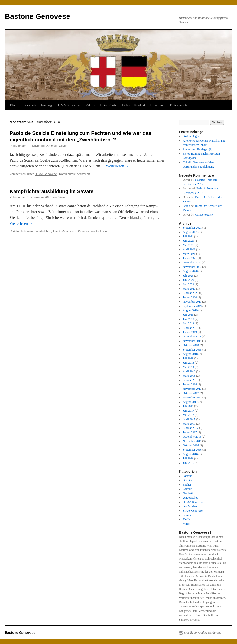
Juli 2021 (188, 236)
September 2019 (192, 306)
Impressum (158, 105)
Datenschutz (179, 105)
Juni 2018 (189, 363)
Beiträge (188, 480)
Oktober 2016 (191, 445)
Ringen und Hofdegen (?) (198, 149)
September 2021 (192, 228)
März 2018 (189, 376)
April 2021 (189, 249)
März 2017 (189, 424)
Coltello (188, 489)
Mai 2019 (188, 323)
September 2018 (192, 350)
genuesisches (190, 498)
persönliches (43, 232)
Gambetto (189, 493)
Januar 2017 (190, 432)
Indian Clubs (109, 105)
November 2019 (192, 302)
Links (126, 105)
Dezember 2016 (192, 437)
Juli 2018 (188, 358)
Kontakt (140, 105)
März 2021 (189, 254)
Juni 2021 (189, 241)
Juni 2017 (189, 411)
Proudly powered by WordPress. (202, 633)
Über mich (28, 105)
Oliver (63, 146)
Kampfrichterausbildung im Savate (52, 191)
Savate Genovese (64, 232)
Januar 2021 (190, 258)
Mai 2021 (188, 245)
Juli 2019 (188, 315)
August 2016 (190, 454)
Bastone (188, 476)
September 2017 (192, 397)
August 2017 (190, 402)
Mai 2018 (188, 367)
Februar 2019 (191, 328)
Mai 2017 (188, 415)
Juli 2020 (188, 276)
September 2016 (192, 450)
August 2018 (190, 354)
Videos (90, 105)
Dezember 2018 (192, 337)
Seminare (188, 515)
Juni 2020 (189, 280)
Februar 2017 (191, 428)
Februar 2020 (191, 293)
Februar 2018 (191, 380)
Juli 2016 (188, 458)
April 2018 (189, 371)
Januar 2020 (190, 297)
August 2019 (190, 310)
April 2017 (189, 419)
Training (46, 105)
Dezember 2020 (192, 262)
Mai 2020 (188, 284)
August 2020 (190, 271)
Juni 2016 (189, 463)
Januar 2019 (190, 332)
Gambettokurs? (204, 215)
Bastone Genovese (37, 16)
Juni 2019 (189, 319)
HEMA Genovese (69, 105)
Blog (13, 105)
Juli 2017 (188, 406)
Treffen (187, 519)
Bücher (187, 485)
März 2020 (189, 289)
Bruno (186, 206)
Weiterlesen (117, 166)
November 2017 (192, 389)
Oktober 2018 (191, 345)
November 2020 (192, 267)
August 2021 (190, 232)
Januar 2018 (190, 384)
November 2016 (192, 441)
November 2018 (192, 341)
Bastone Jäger (191, 136)
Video (186, 524)
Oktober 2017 (191, 393)
